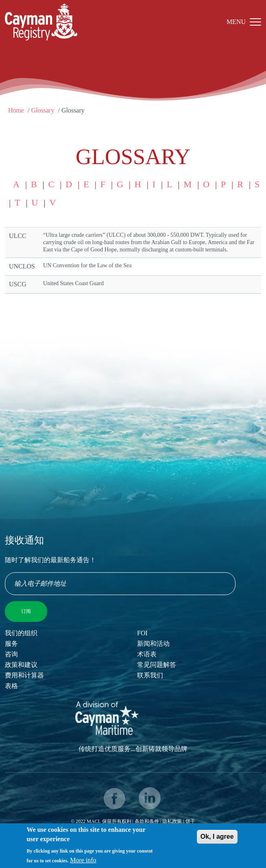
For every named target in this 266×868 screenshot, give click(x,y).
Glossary (43, 110)
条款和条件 (147, 821)
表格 (11, 686)
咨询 (11, 654)
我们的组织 (21, 633)
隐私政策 (172, 821)
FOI (142, 633)
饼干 (190, 821)
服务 (11, 644)
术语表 (147, 654)
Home (16, 110)
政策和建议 (21, 665)
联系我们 (150, 675)
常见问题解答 (157, 665)
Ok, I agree (217, 840)
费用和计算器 (24, 675)
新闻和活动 (153, 644)
